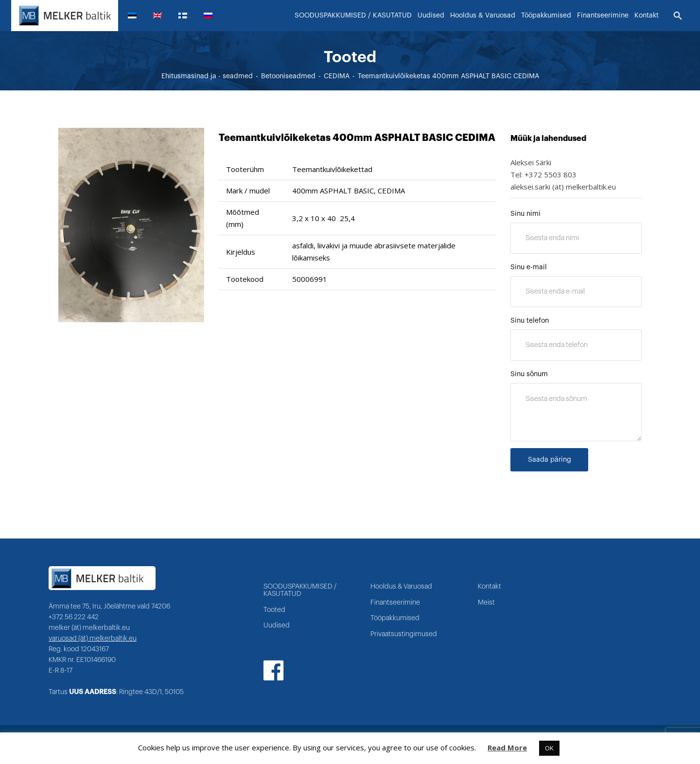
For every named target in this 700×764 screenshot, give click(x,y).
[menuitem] (136, 16)
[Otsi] (678, 16)
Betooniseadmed (288, 76)
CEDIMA (337, 76)
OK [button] (549, 748)
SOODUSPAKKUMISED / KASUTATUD (300, 590)
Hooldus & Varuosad (401, 587)
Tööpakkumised (395, 618)
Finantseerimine (395, 603)
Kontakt (490, 587)
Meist (486, 603)
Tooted (274, 610)
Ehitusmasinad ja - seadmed (207, 76)
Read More (507, 747)
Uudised (277, 625)
